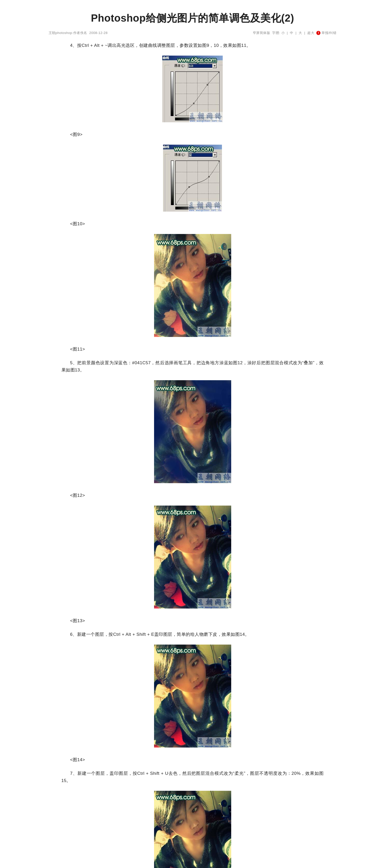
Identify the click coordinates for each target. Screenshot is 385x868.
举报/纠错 (326, 33)
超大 (311, 33)
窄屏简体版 (262, 33)
